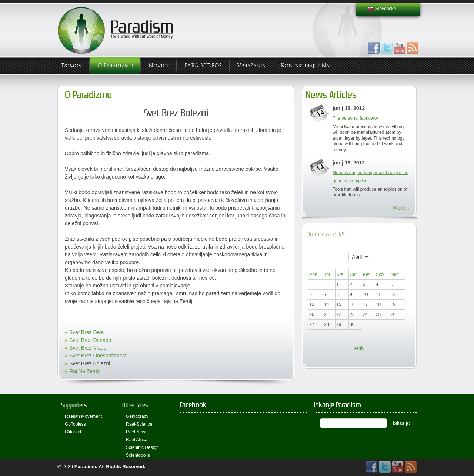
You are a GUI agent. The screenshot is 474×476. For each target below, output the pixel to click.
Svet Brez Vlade (88, 348)
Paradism (85, 467)
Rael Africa (137, 440)
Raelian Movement (83, 416)
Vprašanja (251, 66)
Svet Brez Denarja (90, 340)
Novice (159, 66)
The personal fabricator (355, 118)
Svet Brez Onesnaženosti (99, 356)
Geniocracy (137, 416)
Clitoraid (73, 432)
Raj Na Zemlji (85, 371)
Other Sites (135, 405)
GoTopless (75, 424)
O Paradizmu (115, 66)
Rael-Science (139, 424)
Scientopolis (138, 455)
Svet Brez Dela (86, 332)
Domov (71, 66)
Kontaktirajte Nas (306, 66)
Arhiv (359, 348)
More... (401, 208)
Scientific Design (142, 447)
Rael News (137, 432)
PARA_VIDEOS (203, 66)
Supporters (74, 405)
